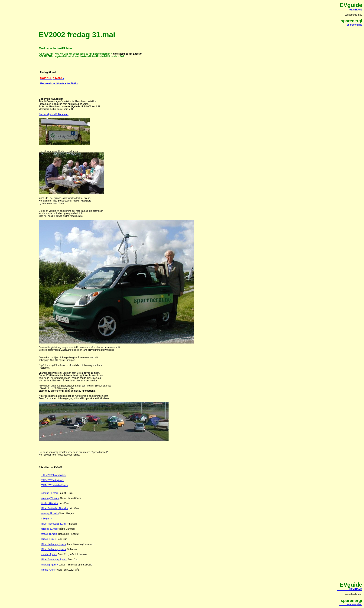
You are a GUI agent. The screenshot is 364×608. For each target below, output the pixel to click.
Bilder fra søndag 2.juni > (54, 560)
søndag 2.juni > (49, 554)
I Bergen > (46, 519)
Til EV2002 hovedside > (53, 475)
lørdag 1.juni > (48, 539)
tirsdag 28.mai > (49, 503)
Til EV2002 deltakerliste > (54, 485)
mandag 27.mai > (50, 498)
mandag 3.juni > (49, 565)
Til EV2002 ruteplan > (52, 480)
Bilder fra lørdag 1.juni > (53, 544)
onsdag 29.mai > (50, 514)
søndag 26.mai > (50, 493)
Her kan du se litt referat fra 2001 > (59, 84)
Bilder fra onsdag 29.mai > (55, 524)
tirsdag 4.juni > (49, 570)
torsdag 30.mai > (50, 529)
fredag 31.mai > (49, 534)
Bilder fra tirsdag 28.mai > (54, 508)
